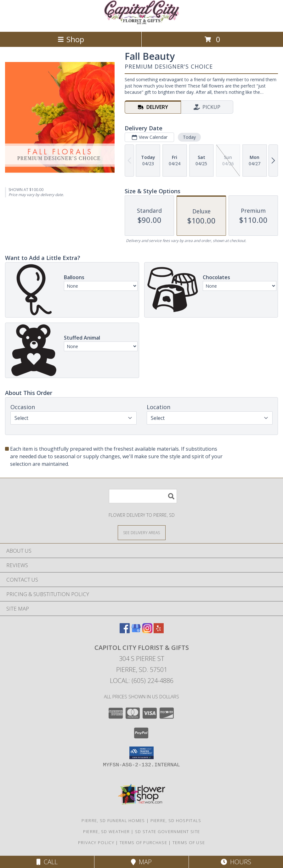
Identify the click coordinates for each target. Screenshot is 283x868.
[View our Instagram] (147, 631)
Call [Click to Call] (47, 862)
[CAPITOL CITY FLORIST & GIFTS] (142, 23)
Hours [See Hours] (236, 862)
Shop (71, 39)
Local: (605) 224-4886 (142, 681)
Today (189, 137)
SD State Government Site (167, 831)
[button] (141, 753)
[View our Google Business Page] (136, 631)
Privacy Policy (96, 843)
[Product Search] (143, 496)
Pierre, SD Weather (106, 831)
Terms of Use (189, 843)
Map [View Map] (141, 862)
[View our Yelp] (159, 631)
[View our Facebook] (125, 631)
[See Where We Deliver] (142, 532)
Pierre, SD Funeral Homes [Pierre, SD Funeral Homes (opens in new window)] (113, 820)
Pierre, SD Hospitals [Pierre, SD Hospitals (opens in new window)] (176, 820)
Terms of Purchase (143, 843)
